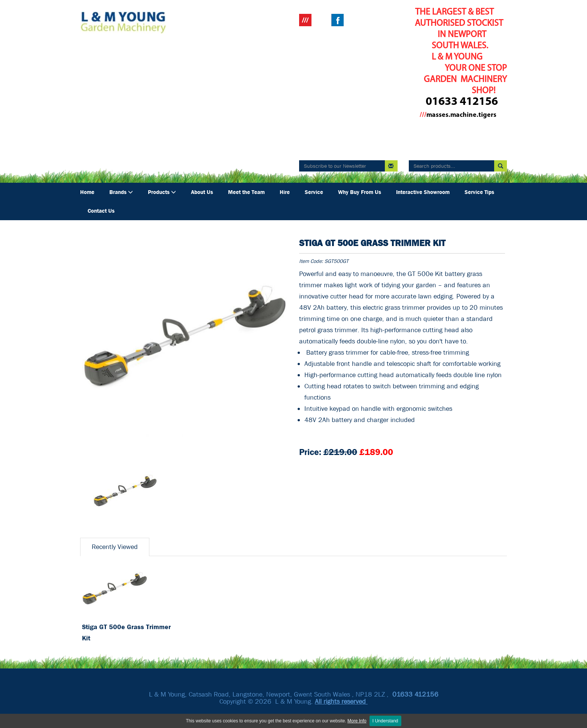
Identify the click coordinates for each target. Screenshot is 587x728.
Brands (121, 192)
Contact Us (101, 211)
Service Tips (479, 192)
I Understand (385, 721)
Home (87, 192)
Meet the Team (246, 192)
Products (162, 192)
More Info (357, 721)
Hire (285, 192)
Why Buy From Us (360, 192)
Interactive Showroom (423, 192)
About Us (202, 192)
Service (314, 192)
